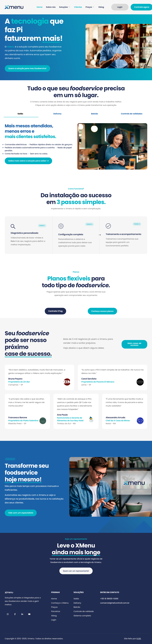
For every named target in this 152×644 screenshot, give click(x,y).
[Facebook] (15, 614)
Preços (90, 7)
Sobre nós (51, 7)
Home (40, 7)
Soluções (64, 7)
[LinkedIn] (22, 614)
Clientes (78, 7)
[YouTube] (29, 614)
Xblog (101, 7)
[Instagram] (8, 614)
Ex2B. (139, 639)
